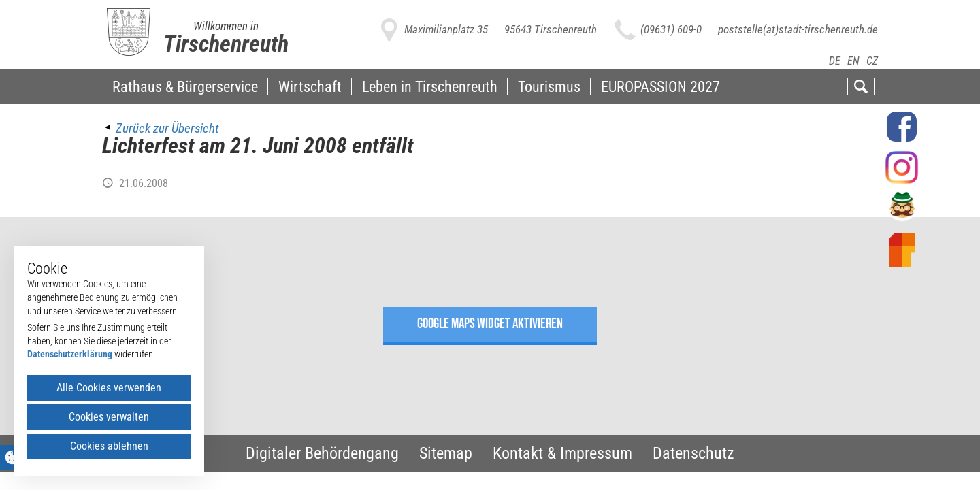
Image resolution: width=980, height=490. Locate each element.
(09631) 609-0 (671, 29)
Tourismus (549, 86)
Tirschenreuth (226, 44)
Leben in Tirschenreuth (430, 86)
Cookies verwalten (109, 417)
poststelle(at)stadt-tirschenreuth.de (798, 29)
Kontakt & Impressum (562, 453)
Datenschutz (693, 453)
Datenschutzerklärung (70, 354)
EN (853, 61)
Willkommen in (226, 26)
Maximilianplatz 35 (446, 29)
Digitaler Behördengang (322, 453)
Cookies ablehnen (109, 446)
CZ (872, 61)
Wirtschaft (310, 86)
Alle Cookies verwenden (109, 388)
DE (835, 61)
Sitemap (446, 453)
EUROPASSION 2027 (660, 86)
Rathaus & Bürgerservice (185, 86)
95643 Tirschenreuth (551, 29)
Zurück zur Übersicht (167, 128)
